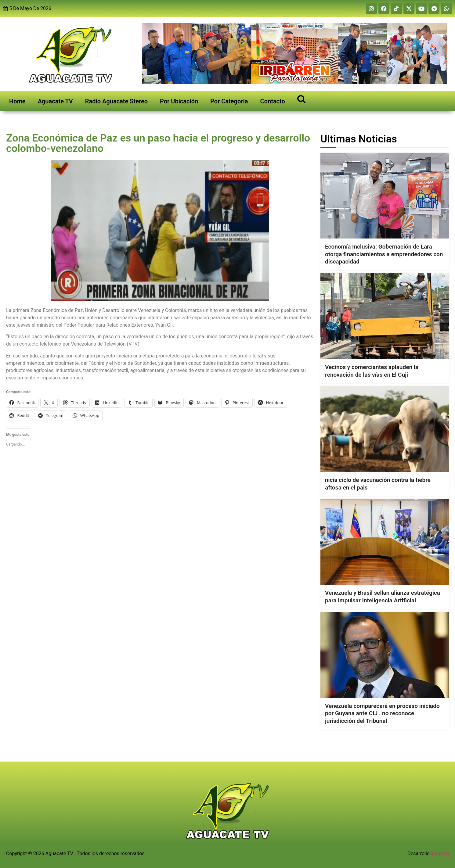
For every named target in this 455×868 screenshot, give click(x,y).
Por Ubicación (179, 101)
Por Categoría (229, 101)
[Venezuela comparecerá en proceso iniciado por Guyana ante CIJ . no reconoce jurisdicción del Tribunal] (385, 655)
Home (17, 101)
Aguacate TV (55, 101)
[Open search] (301, 99)
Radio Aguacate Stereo (116, 101)
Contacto (273, 101)
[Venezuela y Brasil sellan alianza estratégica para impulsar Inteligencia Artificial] (385, 542)
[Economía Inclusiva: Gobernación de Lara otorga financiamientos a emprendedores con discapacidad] (385, 196)
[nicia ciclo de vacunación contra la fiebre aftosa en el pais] (385, 429)
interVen (440, 854)
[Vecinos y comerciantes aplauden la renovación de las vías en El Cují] (385, 316)
